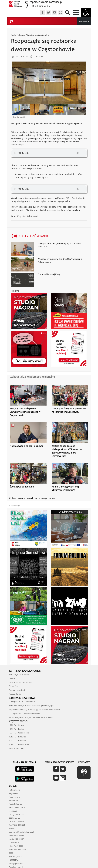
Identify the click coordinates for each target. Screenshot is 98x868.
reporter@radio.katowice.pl (46, 2)
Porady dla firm (15, 694)
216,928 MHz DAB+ (17, 748)
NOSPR (12, 678)
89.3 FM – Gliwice (17, 725)
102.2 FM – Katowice (17, 740)
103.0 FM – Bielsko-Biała (19, 744)
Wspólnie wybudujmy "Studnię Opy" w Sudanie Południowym (60, 260)
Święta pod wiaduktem (22, 486)
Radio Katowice (18, 35)
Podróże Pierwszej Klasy (49, 274)
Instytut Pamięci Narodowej (20, 682)
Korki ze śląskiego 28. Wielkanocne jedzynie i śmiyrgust (32, 705)
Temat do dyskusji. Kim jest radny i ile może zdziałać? (31, 717)
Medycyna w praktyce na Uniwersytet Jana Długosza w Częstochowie (25, 412)
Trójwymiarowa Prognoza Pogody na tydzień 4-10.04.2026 (60, 245)
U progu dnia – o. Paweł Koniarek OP (24, 713)
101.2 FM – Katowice (17, 736)
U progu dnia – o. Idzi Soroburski (23, 701)
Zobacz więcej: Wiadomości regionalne (32, 498)
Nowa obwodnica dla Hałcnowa (26, 446)
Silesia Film (14, 686)
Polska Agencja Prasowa (19, 674)
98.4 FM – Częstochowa (19, 733)
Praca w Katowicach (17, 690)
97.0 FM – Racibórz (17, 729)
